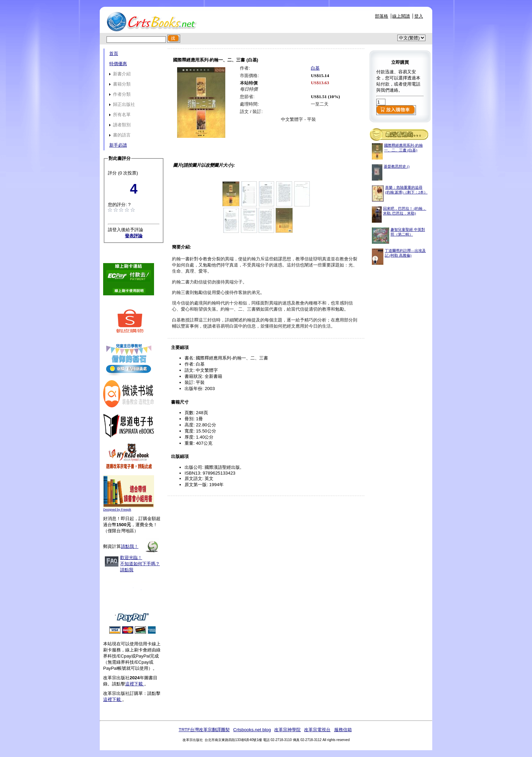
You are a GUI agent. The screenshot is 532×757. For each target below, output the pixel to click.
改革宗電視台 (317, 730)
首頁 (114, 53)
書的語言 (120, 135)
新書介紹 (120, 74)
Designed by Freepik (117, 510)
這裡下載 (135, 684)
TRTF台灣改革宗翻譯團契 (204, 730)
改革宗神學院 (287, 730)
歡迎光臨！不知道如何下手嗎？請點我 (140, 564)
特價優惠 (118, 64)
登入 (419, 16)
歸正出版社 (122, 104)
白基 (315, 68)
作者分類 (120, 94)
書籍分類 (120, 84)
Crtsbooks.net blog (252, 730)
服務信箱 (343, 730)
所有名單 (120, 115)
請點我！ (130, 546)
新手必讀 (118, 145)
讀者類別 (120, 125)
